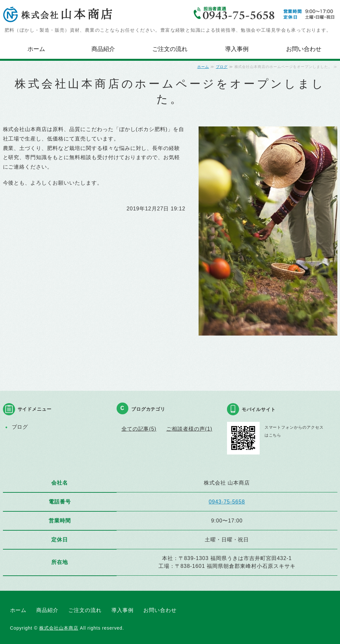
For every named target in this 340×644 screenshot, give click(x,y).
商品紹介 (103, 49)
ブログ (222, 67)
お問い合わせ (304, 49)
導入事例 (237, 49)
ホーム (36, 49)
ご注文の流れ (170, 49)
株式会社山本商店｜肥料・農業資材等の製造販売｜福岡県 (58, 15)
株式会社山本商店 (59, 628)
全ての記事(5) (139, 429)
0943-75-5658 (227, 502)
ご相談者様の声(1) (189, 429)
